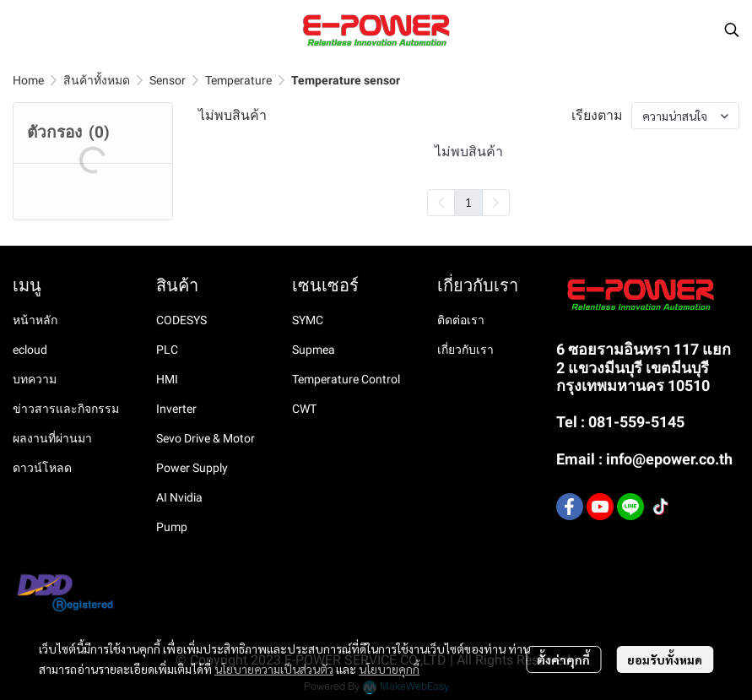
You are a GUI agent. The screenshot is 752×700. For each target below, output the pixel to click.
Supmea (314, 350)
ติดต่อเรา (461, 320)
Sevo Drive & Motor (206, 438)
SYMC (308, 320)
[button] (732, 30)
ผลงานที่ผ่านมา (52, 438)
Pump (172, 527)
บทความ (35, 379)
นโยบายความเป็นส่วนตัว (274, 669)
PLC (167, 350)
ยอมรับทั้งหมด (665, 659)
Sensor (168, 80)
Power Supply (192, 468)
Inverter (176, 409)
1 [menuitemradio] (468, 202)
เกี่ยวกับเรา (465, 350)
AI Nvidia (179, 497)
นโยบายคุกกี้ (389, 669)
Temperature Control (346, 379)
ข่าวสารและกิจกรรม (66, 409)
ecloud (30, 350)
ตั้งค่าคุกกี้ (563, 659)
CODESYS (181, 320)
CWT (304, 409)
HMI (167, 379)
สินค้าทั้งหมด (97, 80)
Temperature (238, 80)
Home (28, 80)
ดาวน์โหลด (42, 468)
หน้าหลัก (35, 320)
